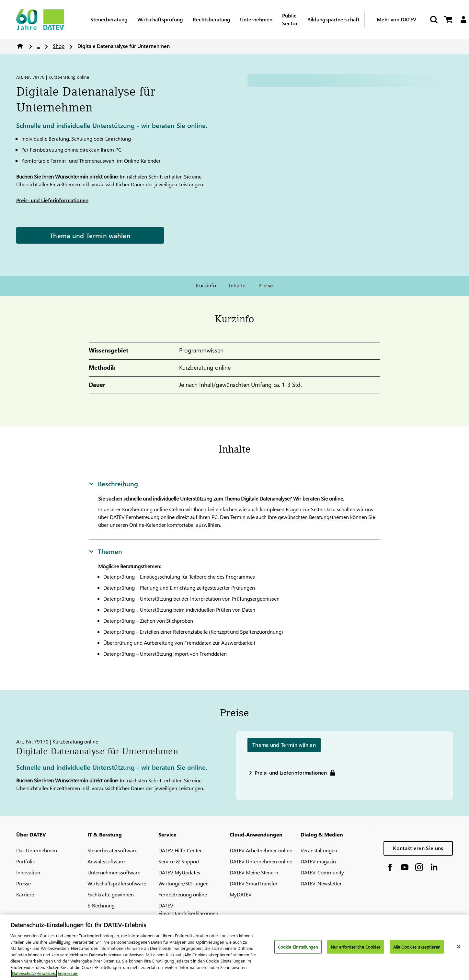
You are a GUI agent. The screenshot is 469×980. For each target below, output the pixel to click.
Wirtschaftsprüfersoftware (117, 883)
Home (20, 46)
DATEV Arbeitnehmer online (261, 850)
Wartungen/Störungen (183, 883)
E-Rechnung (101, 905)
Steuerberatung (109, 19)
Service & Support (179, 861)
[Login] (463, 20)
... (38, 46)
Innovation (28, 872)
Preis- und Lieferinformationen (52, 200)
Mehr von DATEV (396, 19)
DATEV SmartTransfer (254, 883)
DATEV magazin (318, 861)
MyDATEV (241, 894)
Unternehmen (256, 19)
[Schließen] (459, 947)
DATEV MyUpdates (179, 872)
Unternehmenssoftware (114, 872)
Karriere (25, 894)
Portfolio (26, 861)
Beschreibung (113, 483)
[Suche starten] (433, 20)
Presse (23, 883)
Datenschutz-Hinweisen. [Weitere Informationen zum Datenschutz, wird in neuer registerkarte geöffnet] (34, 973)
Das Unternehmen (37, 850)
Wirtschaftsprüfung (160, 19)
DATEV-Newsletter (321, 883)
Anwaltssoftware (106, 861)
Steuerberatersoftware (112, 850)
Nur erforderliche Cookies (356, 947)
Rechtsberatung (212, 19)
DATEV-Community (322, 872)
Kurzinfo (206, 285)
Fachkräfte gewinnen (111, 894)
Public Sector (290, 19)
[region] (234, 947)
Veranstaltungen (319, 850)
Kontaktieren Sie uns (418, 848)
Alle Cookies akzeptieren (417, 947)
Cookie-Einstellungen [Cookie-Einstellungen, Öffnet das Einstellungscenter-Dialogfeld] (298, 947)
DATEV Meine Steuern (254, 872)
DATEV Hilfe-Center (180, 850)
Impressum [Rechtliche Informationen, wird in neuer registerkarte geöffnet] (68, 973)
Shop (59, 46)
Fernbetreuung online (183, 894)
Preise (266, 285)
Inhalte (237, 285)
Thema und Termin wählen (90, 235)
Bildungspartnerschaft (333, 19)
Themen (105, 551)
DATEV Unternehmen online (261, 861)
